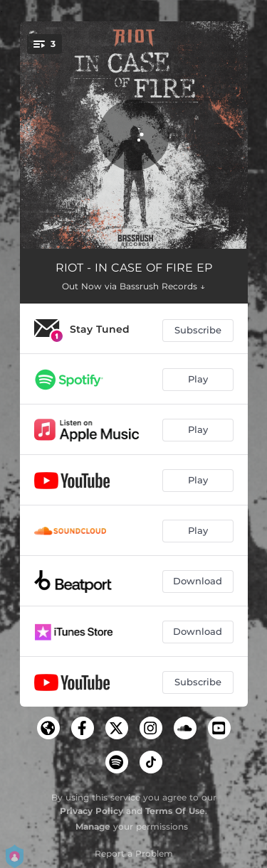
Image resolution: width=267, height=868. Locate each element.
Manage (93, 826)
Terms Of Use (175, 811)
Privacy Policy (91, 811)
